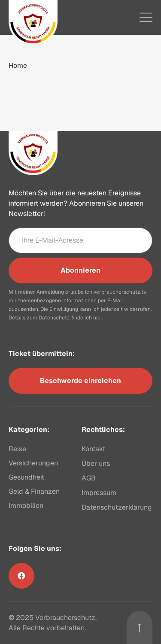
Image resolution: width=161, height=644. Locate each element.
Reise (17, 449)
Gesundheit (26, 477)
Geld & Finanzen (34, 491)
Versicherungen (33, 463)
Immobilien (26, 506)
